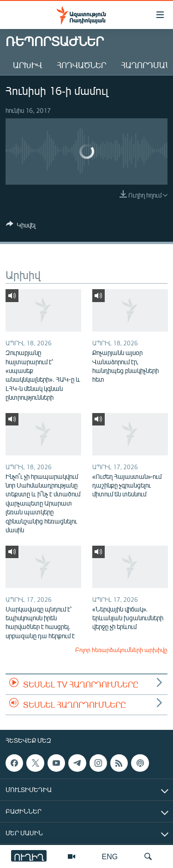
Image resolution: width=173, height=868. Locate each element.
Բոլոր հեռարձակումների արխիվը (121, 650)
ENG (110, 856)
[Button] (21, 227)
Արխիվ (27, 65)
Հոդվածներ (81, 65)
